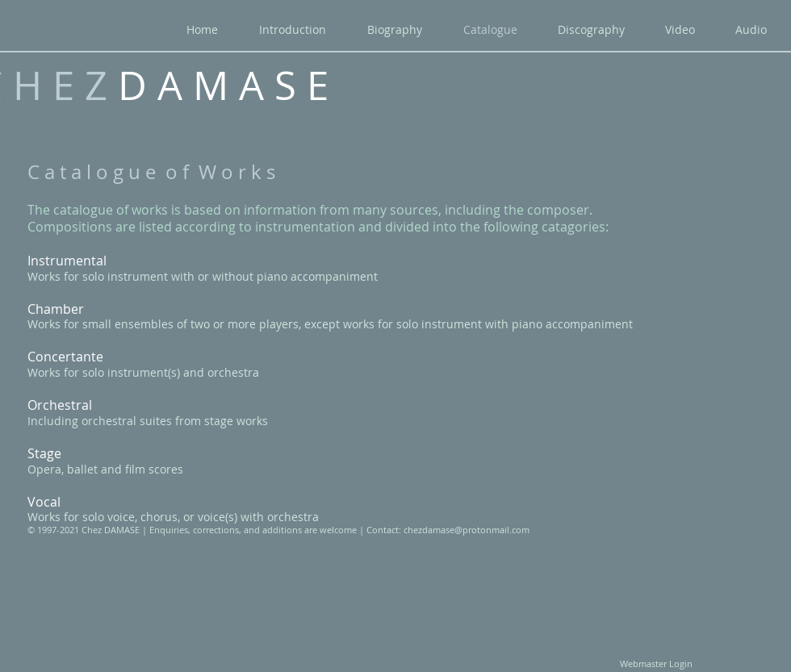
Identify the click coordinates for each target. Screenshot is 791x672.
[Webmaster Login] (656, 664)
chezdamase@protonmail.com (467, 530)
